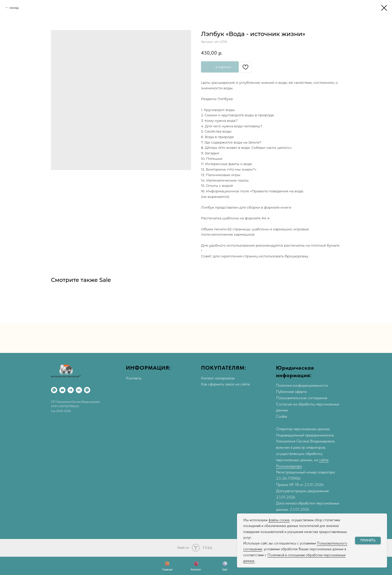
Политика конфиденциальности (302, 385)
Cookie (281, 416)
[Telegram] (71, 390)
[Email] (62, 390)
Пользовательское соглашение (302, 398)
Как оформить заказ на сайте (225, 384)
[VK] (79, 390)
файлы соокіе (279, 520)
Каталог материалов (218, 378)
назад (14, 8)
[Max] (87, 390)
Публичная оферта (291, 392)
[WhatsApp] (54, 390)
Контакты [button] (134, 378)
